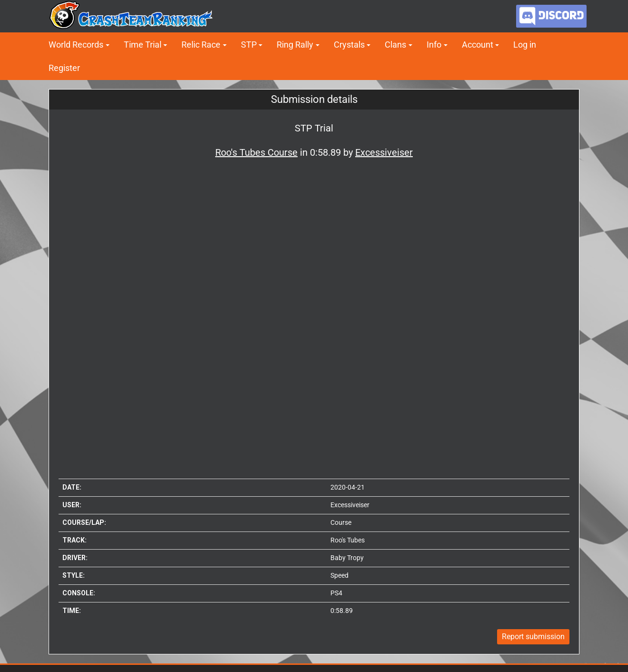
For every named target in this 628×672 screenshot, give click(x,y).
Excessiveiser (350, 505)
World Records (76, 45)
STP (249, 45)
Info (434, 45)
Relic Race (201, 45)
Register (64, 68)
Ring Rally (295, 45)
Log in (525, 45)
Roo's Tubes (348, 540)
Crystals (349, 45)
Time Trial (143, 45)
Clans (395, 45)
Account (478, 45)
